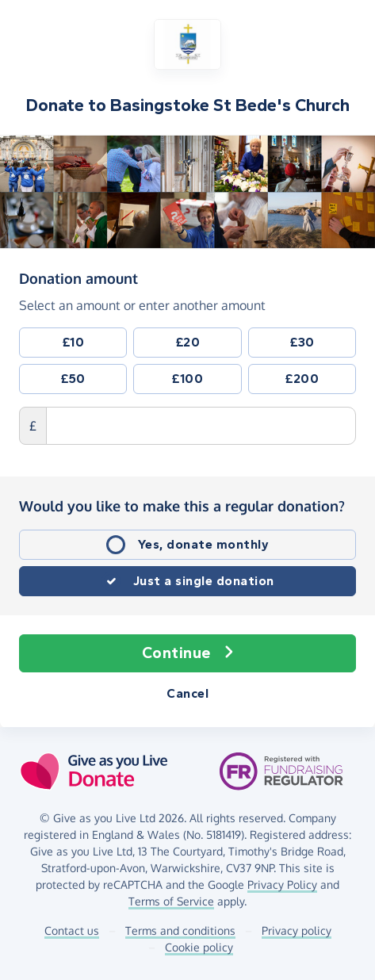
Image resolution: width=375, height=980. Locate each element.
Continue (188, 653)
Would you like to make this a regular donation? (182, 506)
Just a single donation (204, 581)
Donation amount (78, 278)
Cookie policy (199, 947)
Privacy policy (297, 930)
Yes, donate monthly (204, 544)
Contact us (72, 930)
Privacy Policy (282, 884)
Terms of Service (171, 901)
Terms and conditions (180, 930)
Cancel (187, 693)
